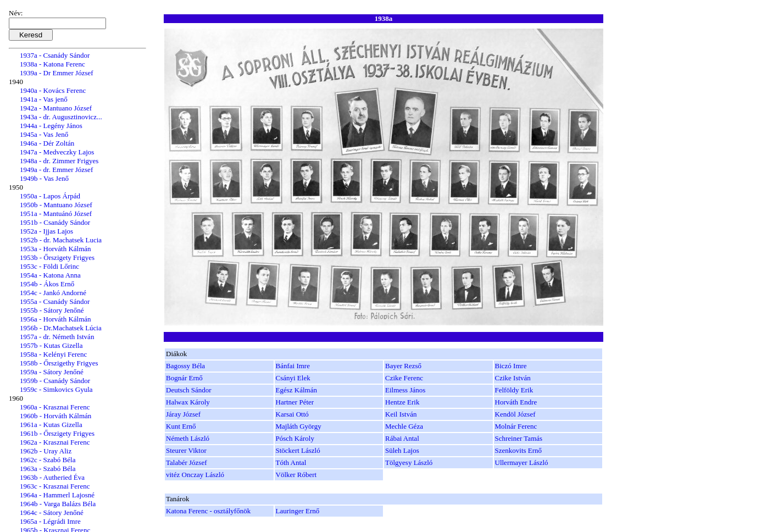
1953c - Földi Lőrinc (49, 266)
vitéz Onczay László (195, 475)
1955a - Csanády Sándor (55, 301)
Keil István (401, 414)
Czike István (513, 378)
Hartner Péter (295, 402)
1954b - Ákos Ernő (47, 284)
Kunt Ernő (181, 426)
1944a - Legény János (51, 126)
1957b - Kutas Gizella (51, 345)
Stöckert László (298, 450)
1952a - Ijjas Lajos (46, 231)
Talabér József (187, 462)
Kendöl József (515, 414)
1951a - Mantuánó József (56, 214)
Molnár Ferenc (516, 426)
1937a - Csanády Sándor (55, 55)
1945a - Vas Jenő (44, 134)
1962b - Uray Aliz (46, 451)
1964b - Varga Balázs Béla (58, 504)
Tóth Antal (291, 462)
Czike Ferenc (404, 378)
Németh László (188, 438)
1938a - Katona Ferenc (52, 64)
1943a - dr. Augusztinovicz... (61, 117)
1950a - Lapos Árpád (50, 196)
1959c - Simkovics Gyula (56, 389)
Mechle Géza (404, 426)
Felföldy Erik (514, 390)
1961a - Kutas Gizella (51, 425)
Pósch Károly (295, 438)
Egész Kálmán (296, 390)
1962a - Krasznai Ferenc (55, 442)
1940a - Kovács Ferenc (53, 90)
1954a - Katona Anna (50, 275)
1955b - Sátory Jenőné (52, 310)
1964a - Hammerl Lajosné (57, 495)
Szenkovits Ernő (519, 450)
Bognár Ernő (184, 378)
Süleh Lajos (402, 450)
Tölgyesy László (409, 462)
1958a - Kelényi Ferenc (53, 354)
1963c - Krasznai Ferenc (55, 486)
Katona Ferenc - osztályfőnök (208, 511)
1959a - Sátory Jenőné (52, 372)
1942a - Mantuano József (56, 108)
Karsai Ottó (292, 414)
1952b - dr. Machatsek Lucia (61, 240)
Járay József (183, 414)
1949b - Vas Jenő (44, 178)
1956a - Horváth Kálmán (55, 319)
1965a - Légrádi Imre (50, 521)
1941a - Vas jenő (44, 99)
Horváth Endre (516, 402)
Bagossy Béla (185, 366)
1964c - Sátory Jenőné (52, 512)
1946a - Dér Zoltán (47, 143)
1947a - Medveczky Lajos (57, 152)
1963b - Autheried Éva (52, 477)
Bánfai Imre (293, 366)
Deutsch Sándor (189, 390)
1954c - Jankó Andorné (53, 293)
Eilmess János (405, 390)
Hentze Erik (402, 402)
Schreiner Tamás (519, 438)
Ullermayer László (522, 462)
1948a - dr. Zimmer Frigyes (59, 161)
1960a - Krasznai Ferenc (55, 407)
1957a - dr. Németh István (57, 337)
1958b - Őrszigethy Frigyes (59, 363)
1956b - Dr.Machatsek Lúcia (61, 328)
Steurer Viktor (186, 450)
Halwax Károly (188, 402)
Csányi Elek (293, 378)
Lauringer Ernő (298, 511)
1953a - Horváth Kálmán (55, 249)
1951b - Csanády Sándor (55, 222)
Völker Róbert (296, 475)
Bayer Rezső (403, 366)
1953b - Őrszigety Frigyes (57, 257)
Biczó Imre (511, 366)
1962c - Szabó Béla (48, 460)
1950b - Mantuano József (56, 205)
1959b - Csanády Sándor (55, 381)
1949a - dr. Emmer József (56, 170)
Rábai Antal (402, 438)
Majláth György (299, 426)
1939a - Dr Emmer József (57, 73)
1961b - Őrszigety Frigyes (57, 433)
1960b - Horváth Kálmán (55, 416)
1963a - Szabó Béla (48, 469)
